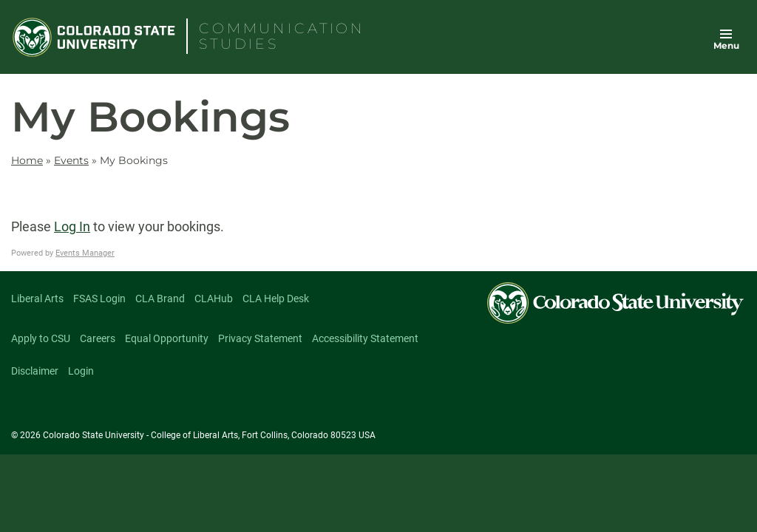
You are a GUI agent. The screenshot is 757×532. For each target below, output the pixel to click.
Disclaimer (35, 371)
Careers (98, 338)
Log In (72, 226)
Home (27, 160)
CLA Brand (160, 299)
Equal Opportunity (167, 338)
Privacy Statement (260, 338)
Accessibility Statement (365, 338)
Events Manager (85, 253)
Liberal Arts (37, 299)
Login (81, 371)
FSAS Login (99, 299)
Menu (726, 45)
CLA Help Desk (276, 299)
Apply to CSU (41, 338)
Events (71, 160)
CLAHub (214, 299)
